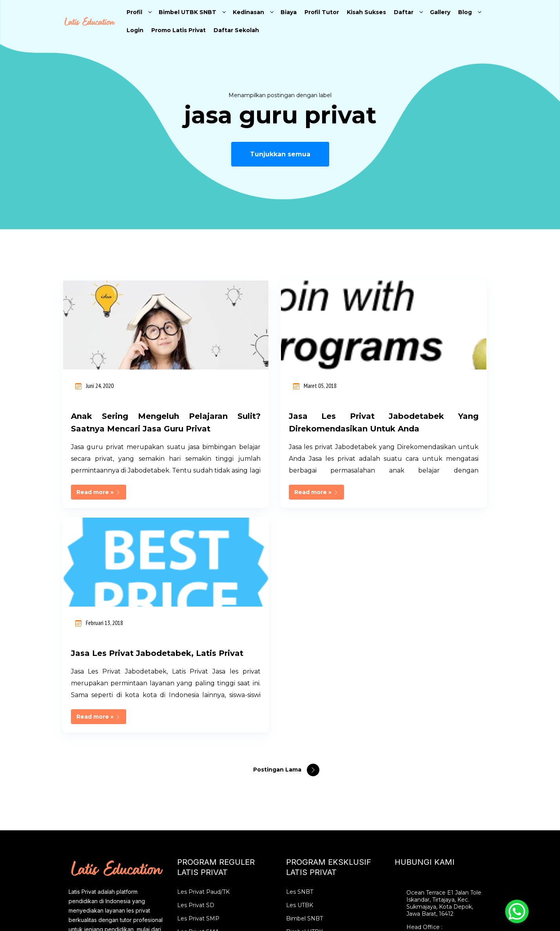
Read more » (99, 505)
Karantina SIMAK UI (313, 760)
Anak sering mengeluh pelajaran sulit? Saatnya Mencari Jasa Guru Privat (131, 429)
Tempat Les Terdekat (206, 813)
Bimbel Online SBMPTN (319, 773)
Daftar (404, 12)
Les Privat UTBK (308, 733)
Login (135, 30)
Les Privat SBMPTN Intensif (324, 800)
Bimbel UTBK (304, 720)
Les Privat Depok (201, 800)
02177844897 (426, 722)
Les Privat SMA (198, 720)
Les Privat (191, 733)
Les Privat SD (196, 693)
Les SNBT (300, 680)
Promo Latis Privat (179, 30)
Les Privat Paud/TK (203, 680)
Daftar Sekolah (236, 30)
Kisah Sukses (366, 12)
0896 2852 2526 (428, 735)
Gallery (440, 12)
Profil (134, 12)
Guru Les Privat (198, 826)
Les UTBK (300, 693)
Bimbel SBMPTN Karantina (323, 786)
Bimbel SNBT (304, 706)
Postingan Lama (278, 558)
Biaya (289, 12)
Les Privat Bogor (200, 760)
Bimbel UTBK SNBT (188, 12)
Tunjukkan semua (280, 154)
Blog (465, 12)
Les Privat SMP (198, 706)
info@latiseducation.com (440, 749)
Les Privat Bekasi (201, 773)
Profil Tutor (322, 12)
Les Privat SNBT (308, 746)
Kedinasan (248, 12)
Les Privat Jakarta (201, 746)
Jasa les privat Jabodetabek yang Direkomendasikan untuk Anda (280, 429)
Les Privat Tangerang (206, 786)
